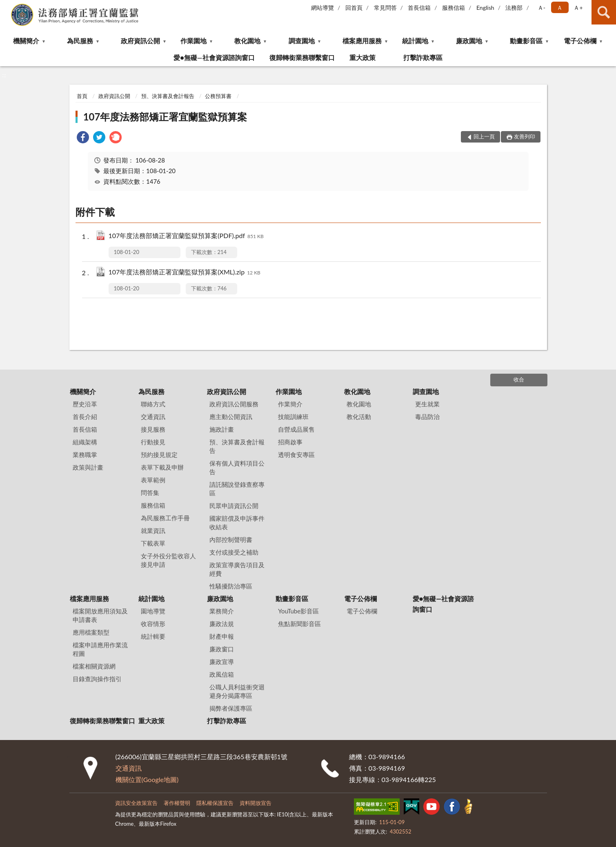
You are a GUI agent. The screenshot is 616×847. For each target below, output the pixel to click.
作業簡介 (290, 404)
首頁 (82, 96)
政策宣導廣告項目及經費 (237, 569)
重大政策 (362, 57)
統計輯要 (153, 636)
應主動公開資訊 (231, 417)
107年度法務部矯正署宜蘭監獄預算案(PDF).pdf (186, 236)
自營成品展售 (296, 429)
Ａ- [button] (542, 8)
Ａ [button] (560, 8)
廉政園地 (469, 41)
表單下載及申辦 (162, 467)
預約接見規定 (159, 455)
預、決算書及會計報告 (168, 96)
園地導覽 (153, 611)
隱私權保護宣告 (215, 803)
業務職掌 (85, 455)
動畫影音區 (526, 41)
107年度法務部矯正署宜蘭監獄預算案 (165, 117)
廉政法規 (222, 624)
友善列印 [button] (525, 136)
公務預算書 (218, 96)
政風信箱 (222, 674)
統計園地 (415, 41)
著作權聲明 (177, 803)
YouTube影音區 (298, 611)
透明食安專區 (296, 455)
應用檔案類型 (91, 632)
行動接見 (153, 442)
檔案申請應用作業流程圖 (100, 649)
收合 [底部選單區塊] (519, 379)
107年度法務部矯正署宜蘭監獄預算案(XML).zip (185, 273)
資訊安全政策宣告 (136, 803)
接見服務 (153, 429)
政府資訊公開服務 (234, 404)
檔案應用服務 (362, 41)
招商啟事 (290, 442)
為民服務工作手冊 (165, 518)
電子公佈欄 (580, 41)
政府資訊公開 (140, 41)
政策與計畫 (88, 467)
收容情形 (153, 624)
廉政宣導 (222, 662)
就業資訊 (153, 530)
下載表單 (153, 543)
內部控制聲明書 (231, 539)
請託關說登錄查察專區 (237, 489)
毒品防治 (427, 417)
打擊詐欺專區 (423, 57)
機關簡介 (26, 41)
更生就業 (427, 404)
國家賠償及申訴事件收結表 (237, 523)
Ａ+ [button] (578, 8)
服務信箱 (454, 8)
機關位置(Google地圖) (147, 779)
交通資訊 (153, 417)
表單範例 (153, 480)
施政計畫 (222, 429)
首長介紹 (85, 417)
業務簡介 (222, 611)
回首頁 (354, 8)
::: (7, 6)
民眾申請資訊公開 (234, 506)
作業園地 (193, 41)
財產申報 (222, 636)
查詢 (604, 12)
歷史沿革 (85, 404)
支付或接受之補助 (234, 552)
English (485, 8)
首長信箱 (419, 8)
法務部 (514, 8)
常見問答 (385, 8)
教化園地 (247, 41)
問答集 (150, 493)
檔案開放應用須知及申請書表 (100, 615)
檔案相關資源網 (94, 666)
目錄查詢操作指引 (97, 679)
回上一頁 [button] (484, 136)
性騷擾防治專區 (231, 586)
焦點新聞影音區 (299, 624)
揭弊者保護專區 (231, 708)
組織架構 (85, 442)
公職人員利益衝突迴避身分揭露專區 (237, 691)
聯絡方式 (153, 404)
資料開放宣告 (256, 803)
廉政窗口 (222, 649)
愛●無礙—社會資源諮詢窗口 (214, 57)
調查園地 (302, 41)
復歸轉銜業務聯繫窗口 (302, 57)
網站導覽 (322, 8)
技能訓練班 (293, 417)
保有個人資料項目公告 (237, 467)
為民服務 (80, 41)
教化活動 (359, 417)
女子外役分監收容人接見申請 (168, 560)
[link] (83, 138)
